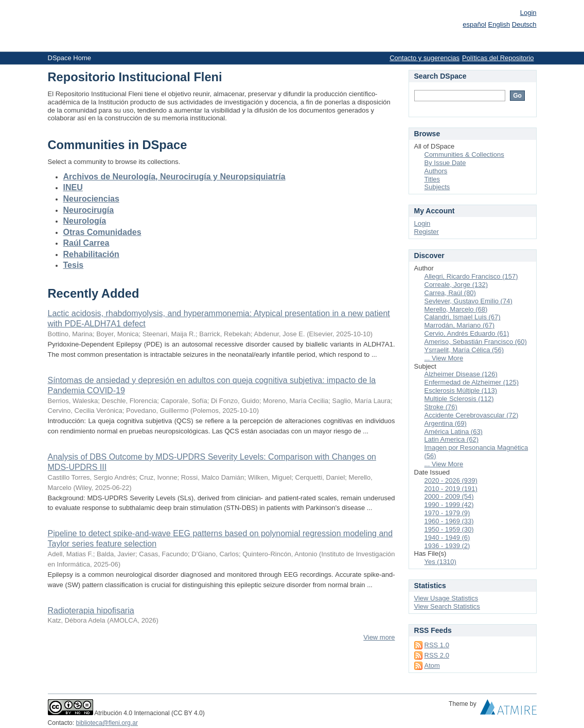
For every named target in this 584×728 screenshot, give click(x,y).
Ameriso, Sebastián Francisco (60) (476, 342)
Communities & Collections (464, 154)
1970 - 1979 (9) (447, 513)
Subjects (437, 187)
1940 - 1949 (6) (447, 538)
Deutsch (524, 24)
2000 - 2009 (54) (449, 496)
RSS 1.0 (437, 645)
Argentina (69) (446, 423)
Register (427, 232)
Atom (432, 666)
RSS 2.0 (437, 655)
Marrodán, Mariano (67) (460, 325)
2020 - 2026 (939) (451, 480)
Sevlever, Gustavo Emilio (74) (468, 301)
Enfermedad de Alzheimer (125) (472, 382)
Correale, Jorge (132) (456, 285)
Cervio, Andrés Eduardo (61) (467, 333)
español (474, 24)
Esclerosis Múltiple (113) (461, 390)
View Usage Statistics (446, 598)
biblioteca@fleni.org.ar (107, 723)
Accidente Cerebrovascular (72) (472, 415)
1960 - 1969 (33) (449, 521)
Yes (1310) (440, 562)
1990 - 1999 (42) (449, 505)
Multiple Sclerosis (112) (459, 399)
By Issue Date (445, 163)
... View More (444, 358)
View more (379, 637)
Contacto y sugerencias (424, 58)
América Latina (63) (454, 432)
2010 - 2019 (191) (451, 489)
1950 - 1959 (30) (449, 529)
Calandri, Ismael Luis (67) (463, 317)
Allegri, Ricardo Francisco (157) (471, 276)
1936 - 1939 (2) (447, 546)
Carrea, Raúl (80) (450, 293)
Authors (436, 171)
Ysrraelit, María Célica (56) (464, 350)
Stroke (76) (441, 407)
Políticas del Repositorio (498, 58)
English (499, 24)
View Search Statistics (447, 606)
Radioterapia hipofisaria (91, 611)
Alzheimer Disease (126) (461, 374)
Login (528, 13)
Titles (432, 179)
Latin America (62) (452, 439)
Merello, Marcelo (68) (456, 309)
